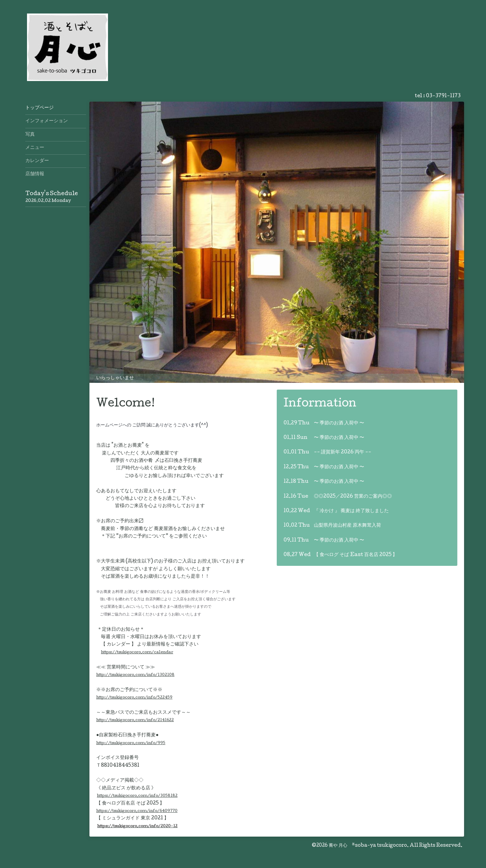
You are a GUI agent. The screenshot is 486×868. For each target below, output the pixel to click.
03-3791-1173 (443, 96)
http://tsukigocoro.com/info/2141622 (135, 720)
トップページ (39, 108)
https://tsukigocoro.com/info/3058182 (137, 796)
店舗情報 (35, 174)
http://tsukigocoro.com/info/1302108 (135, 675)
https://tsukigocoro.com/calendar (137, 652)
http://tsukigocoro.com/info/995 (131, 743)
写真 (30, 135)
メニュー (35, 148)
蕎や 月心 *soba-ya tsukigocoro (368, 846)
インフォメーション (47, 121)
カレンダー (37, 161)
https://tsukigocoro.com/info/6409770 (137, 811)
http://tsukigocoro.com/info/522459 (134, 698)
